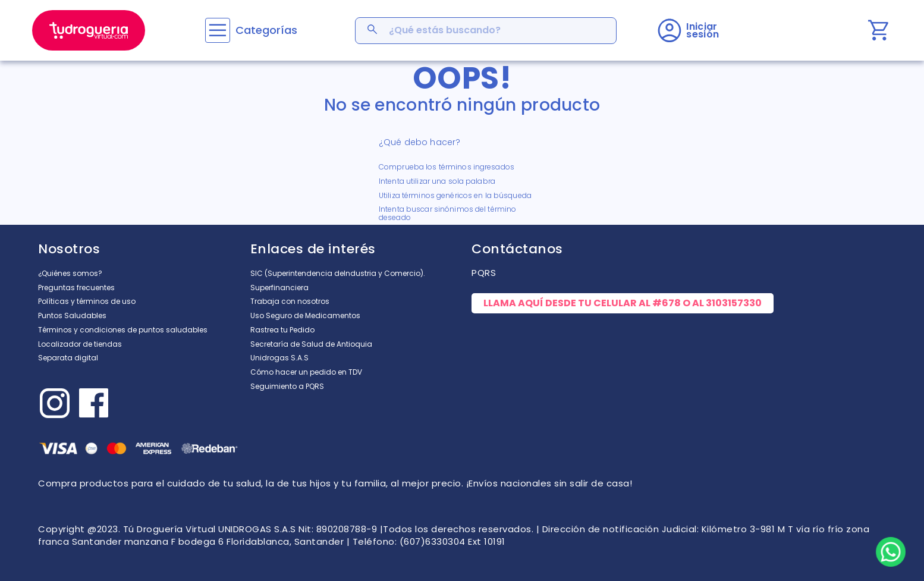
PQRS (484, 273)
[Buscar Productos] (373, 31)
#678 (667, 303)
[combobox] (486, 31)
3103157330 (734, 303)
